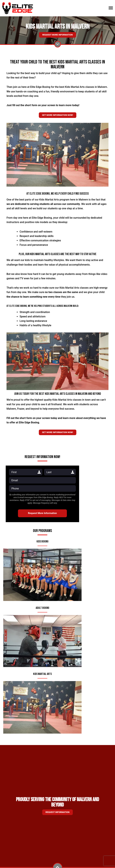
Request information (58, 812)
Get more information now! (58, 115)
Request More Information (57, 35)
